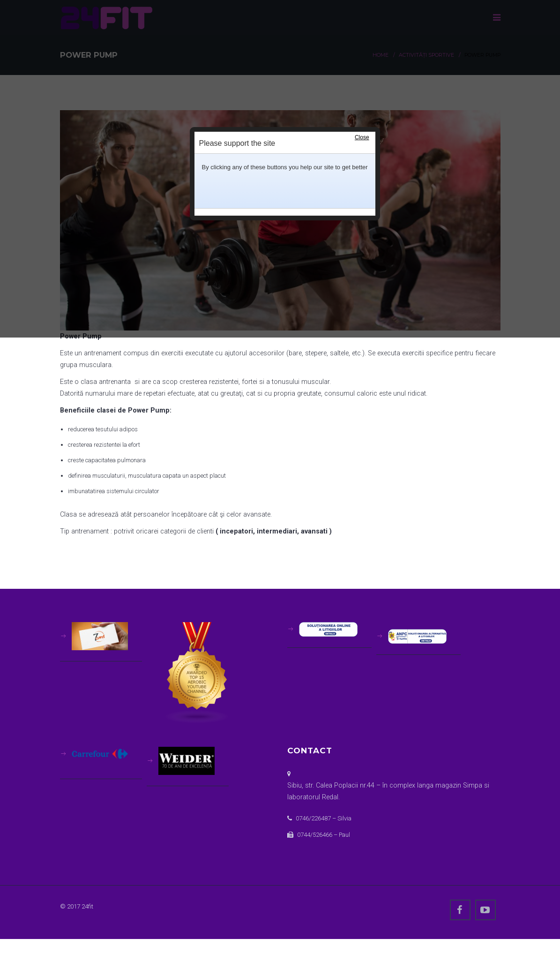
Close (362, 137)
